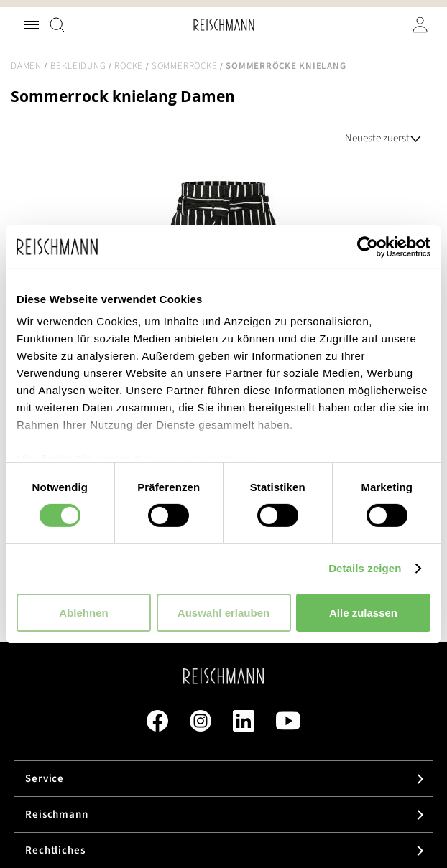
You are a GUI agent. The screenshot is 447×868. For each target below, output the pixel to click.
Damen (26, 66)
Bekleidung (78, 66)
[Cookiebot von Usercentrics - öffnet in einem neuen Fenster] (368, 246)
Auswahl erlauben (223, 613)
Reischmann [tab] (57, 815)
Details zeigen (365, 568)
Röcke (129, 66)
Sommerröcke (184, 66)
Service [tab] (45, 779)
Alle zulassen (363, 613)
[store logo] (224, 25)
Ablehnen (83, 613)
